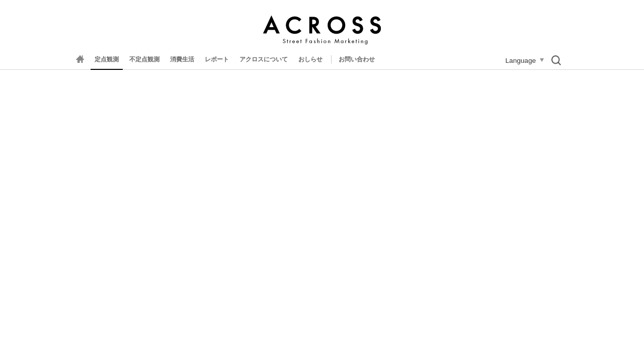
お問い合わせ (357, 59)
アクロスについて (264, 59)
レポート (217, 59)
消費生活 (182, 59)
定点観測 (107, 59)
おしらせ (310, 59)
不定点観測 (144, 59)
